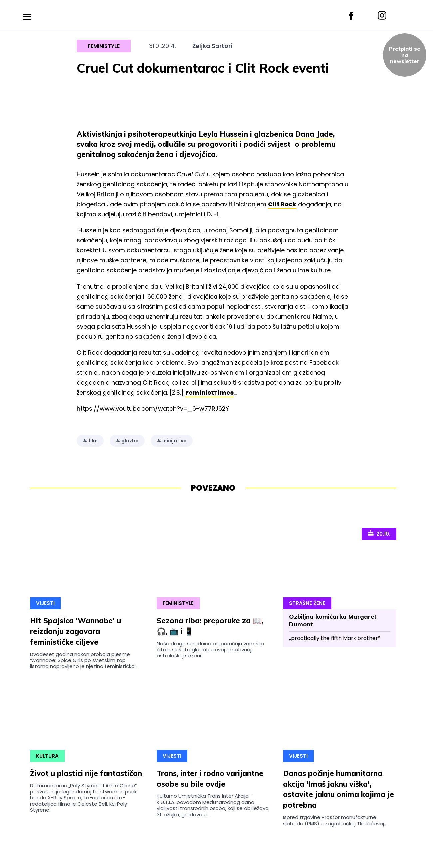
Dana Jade (314, 134)
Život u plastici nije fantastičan (86, 773)
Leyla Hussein (223, 134)
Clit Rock (282, 204)
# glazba (127, 441)
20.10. (379, 533)
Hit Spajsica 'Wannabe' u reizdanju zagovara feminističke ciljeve (75, 631)
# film (90, 441)
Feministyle (104, 46)
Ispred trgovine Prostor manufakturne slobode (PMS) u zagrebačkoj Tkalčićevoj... (335, 820)
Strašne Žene (307, 603)
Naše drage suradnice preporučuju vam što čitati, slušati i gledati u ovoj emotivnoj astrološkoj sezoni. (210, 650)
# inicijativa (172, 441)
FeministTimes (210, 392)
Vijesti (45, 603)
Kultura (47, 756)
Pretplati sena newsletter (405, 55)
